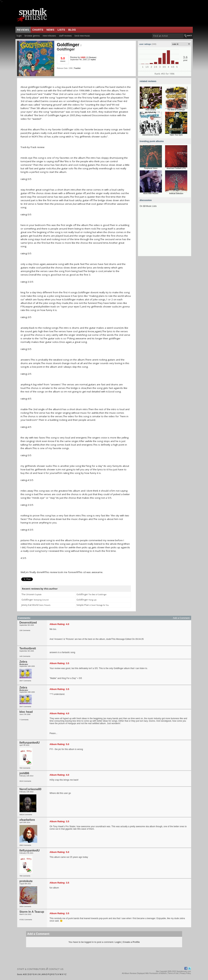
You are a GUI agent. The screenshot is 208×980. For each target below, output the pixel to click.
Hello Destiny (151, 110)
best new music (82, 36)
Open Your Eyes (176, 135)
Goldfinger (69, 45)
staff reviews (65, 36)
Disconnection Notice (151, 135)
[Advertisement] (165, 234)
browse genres (32, 36)
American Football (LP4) (176, 168)
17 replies (92, 60)
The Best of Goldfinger (176, 110)
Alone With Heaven (151, 193)
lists (61, 30)
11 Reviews (91, 57)
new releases (49, 36)
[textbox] (168, 36)
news (50, 30)
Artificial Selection (176, 193)
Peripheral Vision (151, 168)
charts (38, 30)
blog (72, 30)
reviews (23, 30)
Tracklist (77, 68)
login (19, 36)
